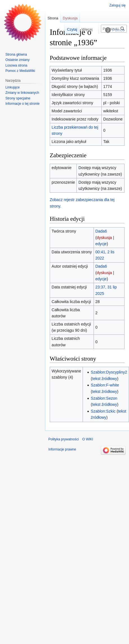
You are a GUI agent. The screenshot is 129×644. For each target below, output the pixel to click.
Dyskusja (70, 18)
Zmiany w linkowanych (22, 93)
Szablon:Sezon (104, 398)
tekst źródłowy (105, 379)
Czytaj (68, 29)
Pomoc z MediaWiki (20, 71)
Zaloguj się (117, 5)
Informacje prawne (62, 449)
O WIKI (88, 439)
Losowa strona (16, 65)
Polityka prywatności (64, 439)
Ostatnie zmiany (17, 60)
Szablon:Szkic (103, 411)
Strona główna (16, 54)
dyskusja (104, 238)
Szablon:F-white (105, 385)
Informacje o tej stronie (22, 104)
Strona (53, 18)
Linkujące (13, 87)
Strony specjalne (18, 98)
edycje (101, 244)
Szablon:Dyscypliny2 (109, 372)
